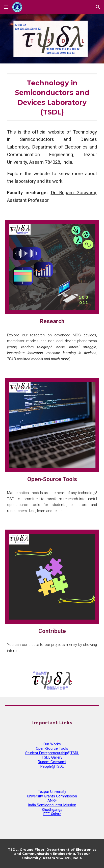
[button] (6, 7)
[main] (52, 97)
